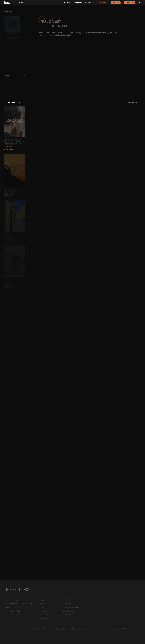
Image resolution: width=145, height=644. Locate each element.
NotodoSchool (102, 3)
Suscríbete (116, 3)
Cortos (67, 3)
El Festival (78, 3)
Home (5, 12)
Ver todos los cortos (134, 102)
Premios (89, 3)
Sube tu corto (130, 3)
